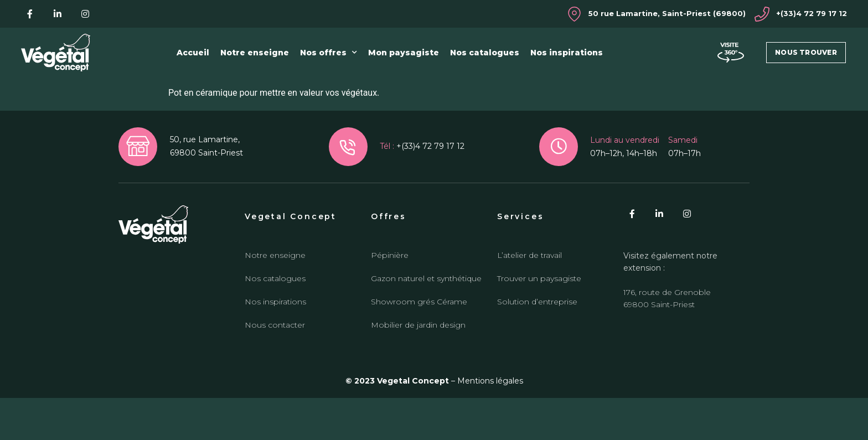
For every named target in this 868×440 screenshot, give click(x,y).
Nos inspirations (567, 53)
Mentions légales (490, 423)
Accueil (193, 53)
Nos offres (329, 53)
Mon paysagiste (404, 53)
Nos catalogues (485, 53)
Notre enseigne (255, 53)
